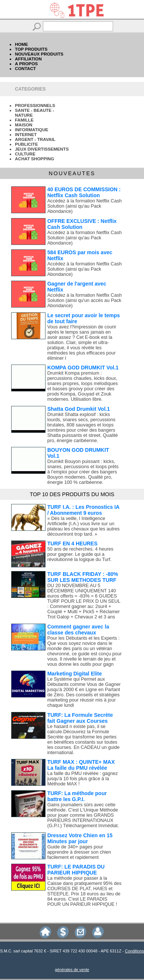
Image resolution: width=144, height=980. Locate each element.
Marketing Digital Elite (75, 674)
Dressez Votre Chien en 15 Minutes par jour (80, 838)
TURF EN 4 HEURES (73, 543)
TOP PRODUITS (31, 49)
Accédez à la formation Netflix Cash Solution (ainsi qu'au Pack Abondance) (85, 206)
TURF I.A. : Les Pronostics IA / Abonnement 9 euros (83, 510)
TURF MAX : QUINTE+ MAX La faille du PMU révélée (81, 765)
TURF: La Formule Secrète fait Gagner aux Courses (80, 718)
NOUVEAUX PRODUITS (39, 54)
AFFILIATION (28, 59)
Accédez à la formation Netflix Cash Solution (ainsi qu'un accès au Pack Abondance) (85, 300)
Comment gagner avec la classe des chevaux (78, 630)
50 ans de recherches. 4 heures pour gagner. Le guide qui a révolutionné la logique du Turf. (80, 554)
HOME (21, 44)
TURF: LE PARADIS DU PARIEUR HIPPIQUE (76, 870)
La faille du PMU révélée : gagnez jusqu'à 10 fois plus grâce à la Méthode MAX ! (83, 779)
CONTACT (25, 68)
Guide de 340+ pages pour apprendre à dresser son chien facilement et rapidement (79, 852)
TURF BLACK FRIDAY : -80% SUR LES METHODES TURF (83, 577)
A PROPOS (26, 64)
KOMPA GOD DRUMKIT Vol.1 (83, 368)
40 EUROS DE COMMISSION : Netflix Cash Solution (84, 192)
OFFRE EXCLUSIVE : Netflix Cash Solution (82, 224)
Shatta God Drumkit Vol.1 (79, 409)
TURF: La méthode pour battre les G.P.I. (77, 796)
